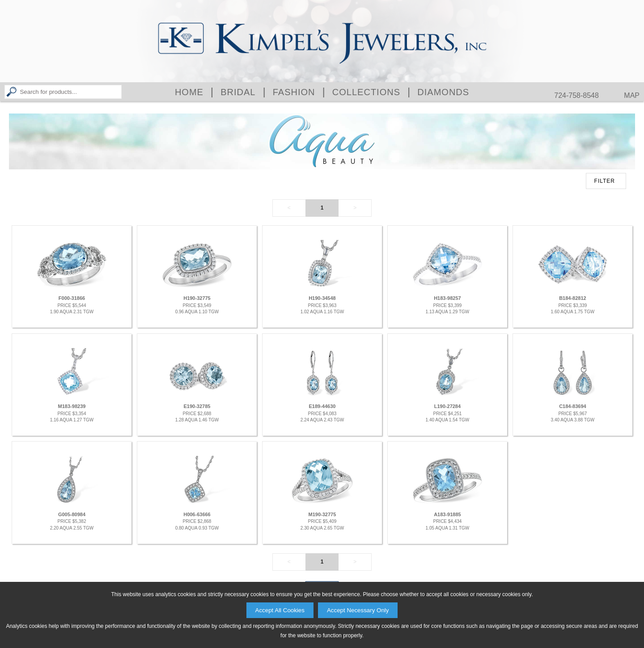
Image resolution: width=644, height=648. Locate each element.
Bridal (238, 92)
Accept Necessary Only (358, 610)
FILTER (605, 181)
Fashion (294, 92)
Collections (366, 92)
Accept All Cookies (280, 610)
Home (189, 92)
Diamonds (443, 92)
